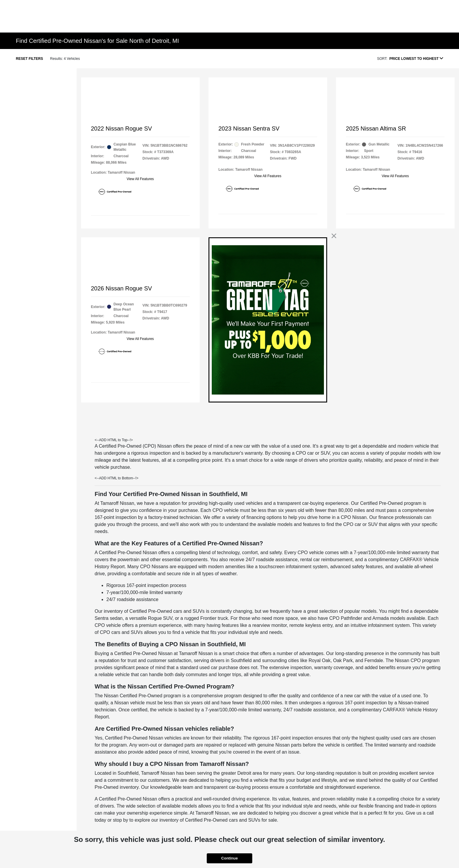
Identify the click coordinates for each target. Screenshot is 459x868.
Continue (229, 858)
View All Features (140, 179)
